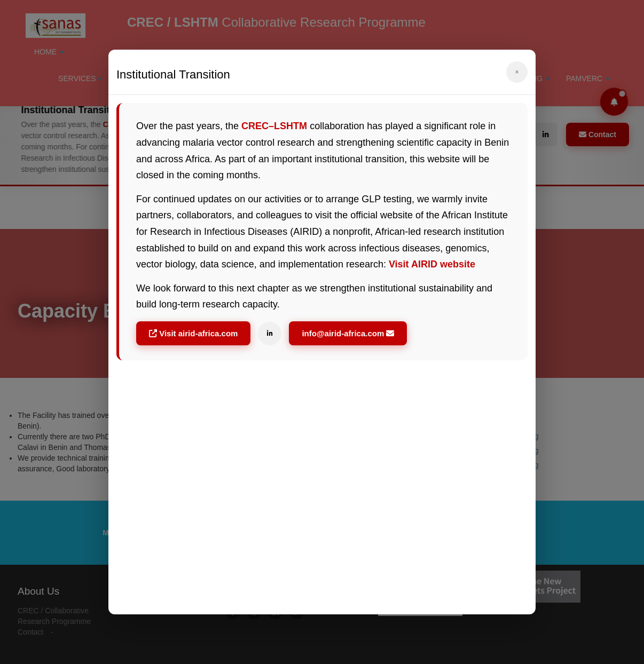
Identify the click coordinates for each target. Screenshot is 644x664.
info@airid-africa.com (348, 333)
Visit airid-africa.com (193, 333)
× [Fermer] (517, 72)
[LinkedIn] (270, 334)
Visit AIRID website (432, 264)
